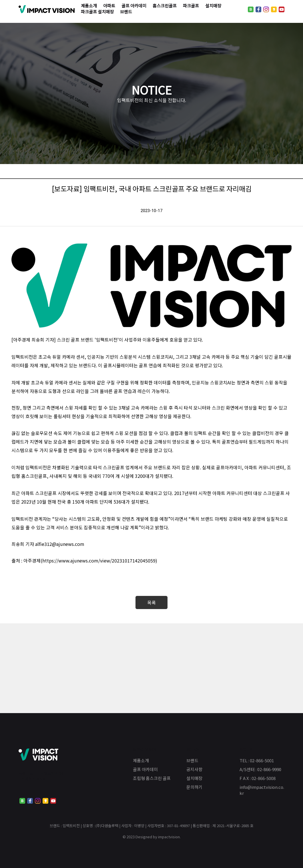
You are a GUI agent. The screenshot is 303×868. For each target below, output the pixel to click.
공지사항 (194, 769)
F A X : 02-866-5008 (258, 778)
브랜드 (192, 760)
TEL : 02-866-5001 (257, 760)
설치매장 (194, 778)
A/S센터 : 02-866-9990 (260, 769)
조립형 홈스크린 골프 (152, 778)
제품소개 (141, 760)
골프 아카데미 (145, 769)
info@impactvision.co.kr (262, 790)
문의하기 (194, 787)
